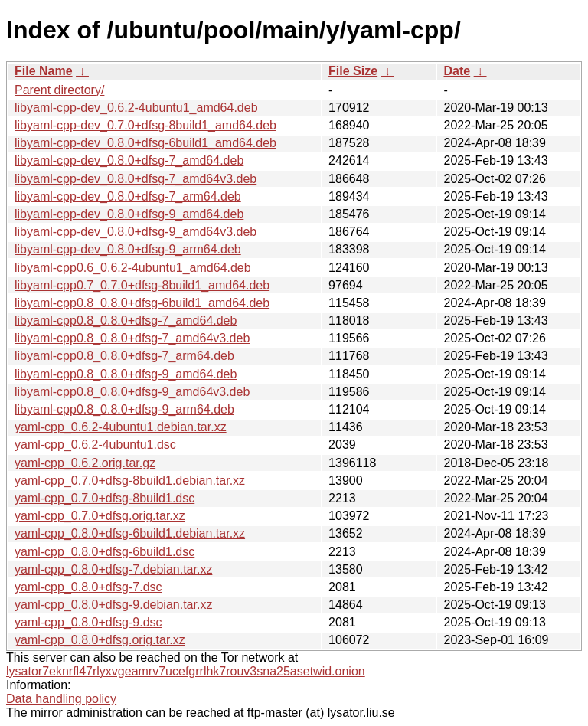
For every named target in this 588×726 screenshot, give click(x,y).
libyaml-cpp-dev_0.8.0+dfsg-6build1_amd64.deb (145, 143)
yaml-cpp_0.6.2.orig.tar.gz (85, 463)
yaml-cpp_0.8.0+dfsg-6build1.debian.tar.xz (130, 533)
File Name (44, 71)
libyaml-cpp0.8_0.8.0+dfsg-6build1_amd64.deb (142, 303)
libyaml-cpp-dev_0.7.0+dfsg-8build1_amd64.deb (145, 125)
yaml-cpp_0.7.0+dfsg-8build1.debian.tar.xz (130, 481)
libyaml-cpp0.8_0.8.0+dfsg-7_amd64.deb (126, 320)
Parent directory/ (59, 90)
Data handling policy (61, 699)
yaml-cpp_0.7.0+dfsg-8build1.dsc (105, 498)
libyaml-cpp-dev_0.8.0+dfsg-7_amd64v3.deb (136, 179)
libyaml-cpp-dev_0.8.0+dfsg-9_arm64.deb (128, 249)
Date (457, 71)
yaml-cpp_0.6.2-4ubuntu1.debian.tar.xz (121, 427)
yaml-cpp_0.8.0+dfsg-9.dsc (88, 622)
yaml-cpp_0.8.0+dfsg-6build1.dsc (105, 552)
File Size (353, 71)
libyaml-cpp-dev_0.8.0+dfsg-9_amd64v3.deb (136, 232)
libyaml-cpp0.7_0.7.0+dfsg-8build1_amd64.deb (142, 285)
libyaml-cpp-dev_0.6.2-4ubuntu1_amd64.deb (136, 108)
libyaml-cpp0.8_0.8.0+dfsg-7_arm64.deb (124, 356)
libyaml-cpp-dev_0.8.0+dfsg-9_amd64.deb (129, 214)
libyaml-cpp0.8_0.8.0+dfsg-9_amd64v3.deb (132, 392)
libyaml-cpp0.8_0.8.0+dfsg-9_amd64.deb (126, 374)
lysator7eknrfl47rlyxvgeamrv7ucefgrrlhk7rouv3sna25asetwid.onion (186, 671)
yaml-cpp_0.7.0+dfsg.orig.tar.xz (100, 516)
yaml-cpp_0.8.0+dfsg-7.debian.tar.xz (113, 569)
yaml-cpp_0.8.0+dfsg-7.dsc (88, 587)
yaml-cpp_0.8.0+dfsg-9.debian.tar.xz (113, 605)
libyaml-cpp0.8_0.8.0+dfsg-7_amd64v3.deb (132, 338)
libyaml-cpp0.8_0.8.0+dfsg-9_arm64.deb (124, 409)
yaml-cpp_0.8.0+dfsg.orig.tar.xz (100, 640)
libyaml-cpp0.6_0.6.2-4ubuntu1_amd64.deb (133, 268)
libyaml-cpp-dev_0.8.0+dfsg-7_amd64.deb (129, 160)
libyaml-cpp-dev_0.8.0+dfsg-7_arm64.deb (128, 196)
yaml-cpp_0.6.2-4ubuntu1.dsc (95, 445)
